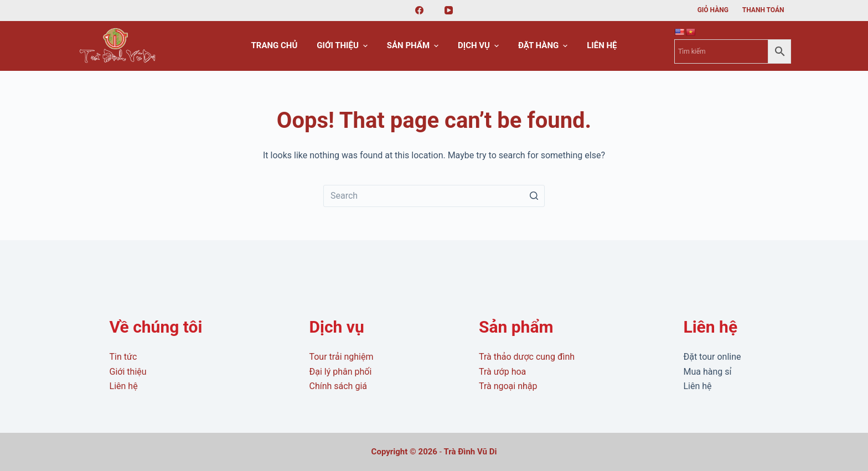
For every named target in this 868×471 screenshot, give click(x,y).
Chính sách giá (338, 386)
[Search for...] (434, 196)
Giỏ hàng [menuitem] (713, 10)
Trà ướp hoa (502, 372)
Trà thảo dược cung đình (527, 357)
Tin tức (123, 357)
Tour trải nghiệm (341, 357)
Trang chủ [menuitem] (274, 45)
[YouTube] (449, 11)
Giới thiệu (128, 372)
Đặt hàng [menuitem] (544, 46)
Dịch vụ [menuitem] (480, 46)
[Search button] (534, 196)
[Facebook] (420, 11)
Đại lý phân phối (340, 372)
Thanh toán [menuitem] (763, 10)
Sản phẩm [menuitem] (414, 46)
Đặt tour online (712, 357)
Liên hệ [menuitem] (602, 45)
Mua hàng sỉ (707, 372)
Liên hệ (124, 386)
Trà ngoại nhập (508, 386)
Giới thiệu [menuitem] (343, 46)
